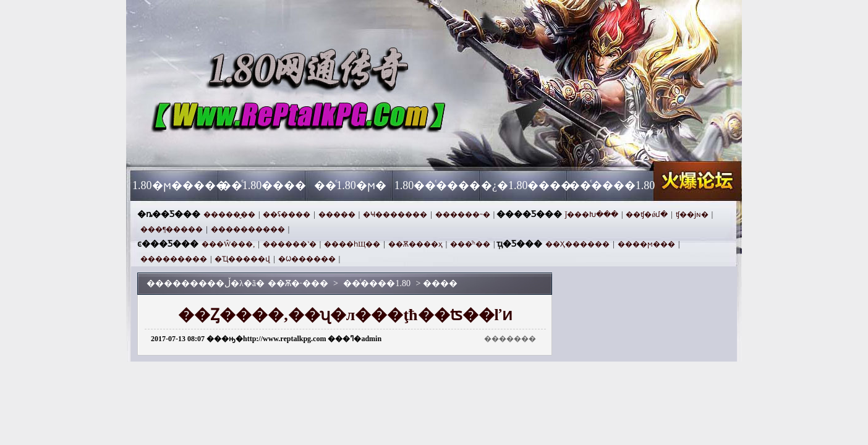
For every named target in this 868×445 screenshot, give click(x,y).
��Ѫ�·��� (249, 148)
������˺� (290, 244)
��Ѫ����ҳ (415, 244)
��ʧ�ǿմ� (647, 214)
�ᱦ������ (307, 259)
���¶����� (172, 229)
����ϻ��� (646, 244)
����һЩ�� (352, 244)
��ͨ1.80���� (263, 185)
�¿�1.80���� (525, 185)
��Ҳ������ (577, 244)
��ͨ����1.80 (612, 185)
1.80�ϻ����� (176, 185)
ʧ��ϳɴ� (692, 214)
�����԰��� (337, 214)
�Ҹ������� (395, 214)
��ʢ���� (287, 214)
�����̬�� (229, 214)
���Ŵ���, (228, 244)
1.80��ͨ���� (438, 185)
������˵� (463, 214)
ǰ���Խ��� (592, 214)
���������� (248, 229)
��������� (174, 259)
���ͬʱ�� (470, 244)
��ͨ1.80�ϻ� (350, 185)
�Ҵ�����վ (242, 259)
